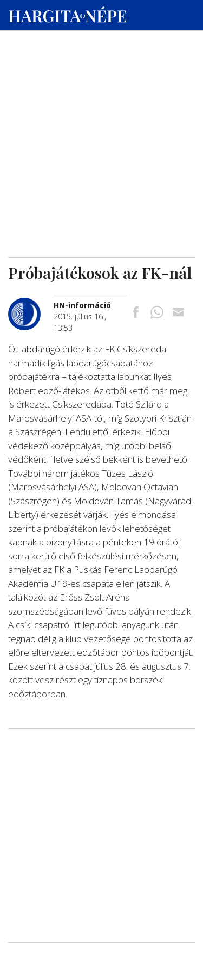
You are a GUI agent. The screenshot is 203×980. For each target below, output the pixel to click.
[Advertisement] (101, 103)
